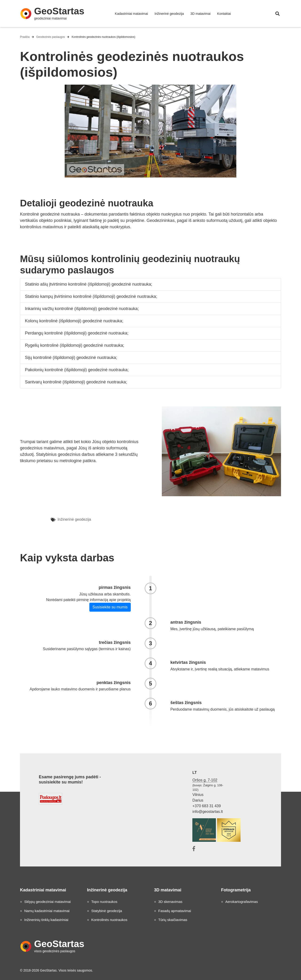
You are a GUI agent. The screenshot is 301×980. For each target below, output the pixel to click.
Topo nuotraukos (104, 902)
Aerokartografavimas (242, 902)
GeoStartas (59, 11)
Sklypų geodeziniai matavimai (48, 902)
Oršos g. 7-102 (205, 780)
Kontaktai (224, 14)
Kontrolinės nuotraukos (109, 920)
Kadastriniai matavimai (131, 14)
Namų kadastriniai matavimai (47, 911)
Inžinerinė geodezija (169, 14)
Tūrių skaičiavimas (173, 920)
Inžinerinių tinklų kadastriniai (46, 920)
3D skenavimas (170, 902)
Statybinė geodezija (107, 911)
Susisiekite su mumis (110, 607)
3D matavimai (201, 14)
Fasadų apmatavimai (175, 911)
